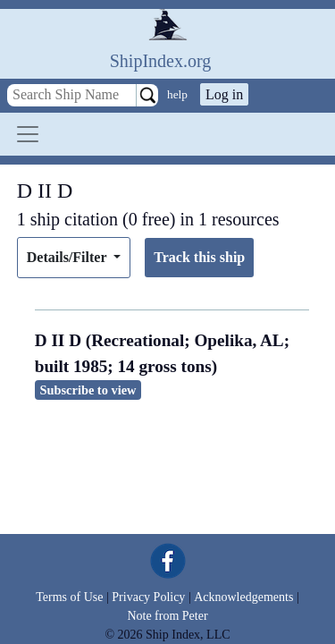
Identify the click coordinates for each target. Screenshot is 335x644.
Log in (224, 94)
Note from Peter (167, 616)
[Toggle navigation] (28, 134)
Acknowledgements (243, 597)
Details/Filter (68, 257)
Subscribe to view (88, 390)
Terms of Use (69, 597)
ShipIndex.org (161, 61)
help (177, 94)
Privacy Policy (148, 597)
